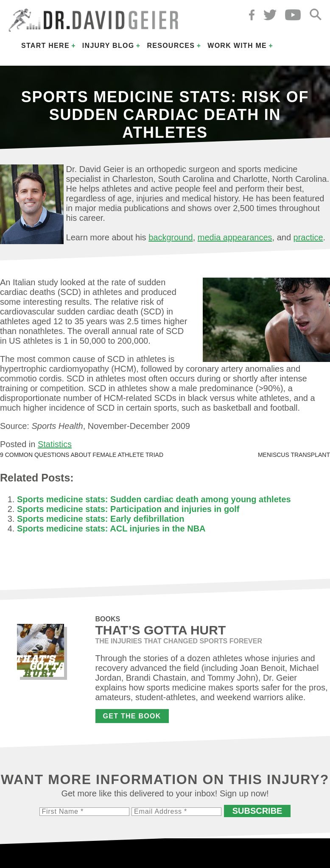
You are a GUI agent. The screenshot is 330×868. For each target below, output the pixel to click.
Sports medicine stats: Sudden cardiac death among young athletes (154, 499)
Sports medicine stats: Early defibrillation (101, 519)
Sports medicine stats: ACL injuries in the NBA (111, 529)
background (171, 237)
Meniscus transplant (294, 455)
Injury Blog (108, 46)
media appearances (235, 237)
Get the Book (132, 716)
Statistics (55, 444)
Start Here (45, 46)
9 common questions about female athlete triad (82, 455)
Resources (171, 46)
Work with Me (237, 46)
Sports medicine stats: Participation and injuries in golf (128, 509)
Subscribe (257, 811)
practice (308, 237)
